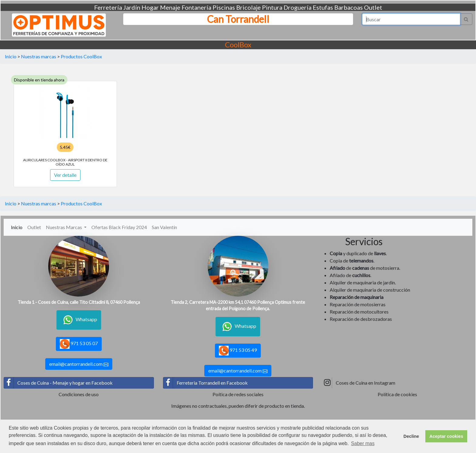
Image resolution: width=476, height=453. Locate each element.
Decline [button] (411, 436)
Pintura (272, 7)
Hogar (150, 7)
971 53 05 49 (238, 351)
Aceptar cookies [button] (446, 436)
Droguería (297, 7)
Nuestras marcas (39, 56)
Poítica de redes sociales (238, 394)
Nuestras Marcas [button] (64, 227)
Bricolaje (248, 7)
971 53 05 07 (79, 344)
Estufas (323, 7)
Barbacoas (348, 7)
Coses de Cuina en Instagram (359, 383)
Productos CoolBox (81, 56)
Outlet (373, 7)
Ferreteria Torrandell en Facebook (206, 383)
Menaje (170, 7)
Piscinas (224, 7)
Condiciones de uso (79, 394)
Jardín (132, 7)
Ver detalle (65, 175)
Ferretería (108, 7)
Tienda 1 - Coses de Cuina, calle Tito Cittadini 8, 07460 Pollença (79, 302)
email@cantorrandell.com (79, 364)
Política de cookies (397, 394)
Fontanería (196, 7)
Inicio (11, 56)
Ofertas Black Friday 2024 (119, 227)
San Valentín (164, 227)
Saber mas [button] (363, 443)
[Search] (411, 19)
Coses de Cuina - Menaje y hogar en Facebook (58, 383)
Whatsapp (79, 320)
